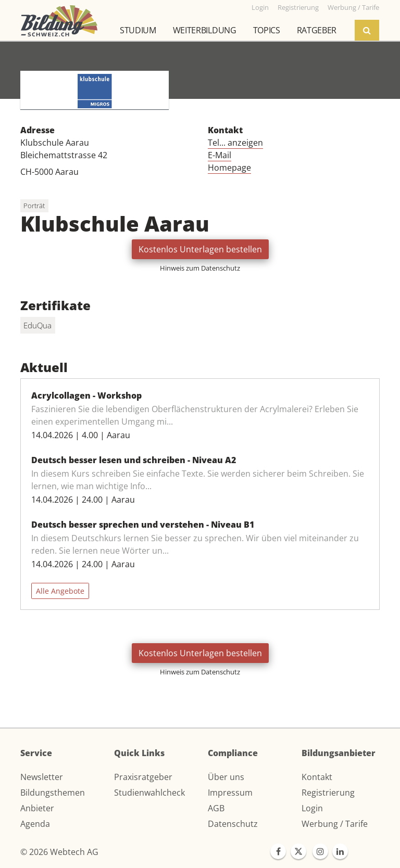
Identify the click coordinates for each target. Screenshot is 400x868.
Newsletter (42, 777)
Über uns (226, 777)
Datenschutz (233, 824)
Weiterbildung (205, 30)
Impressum (230, 793)
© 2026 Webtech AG (59, 852)
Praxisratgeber (143, 777)
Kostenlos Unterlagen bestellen (200, 249)
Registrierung (328, 793)
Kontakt (317, 777)
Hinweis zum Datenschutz (200, 268)
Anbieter (37, 808)
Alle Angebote (60, 591)
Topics (267, 30)
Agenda (35, 824)
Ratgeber (317, 30)
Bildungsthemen (53, 793)
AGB (216, 808)
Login (312, 808)
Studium (138, 30)
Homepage (229, 168)
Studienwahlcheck (149, 793)
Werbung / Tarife (335, 824)
